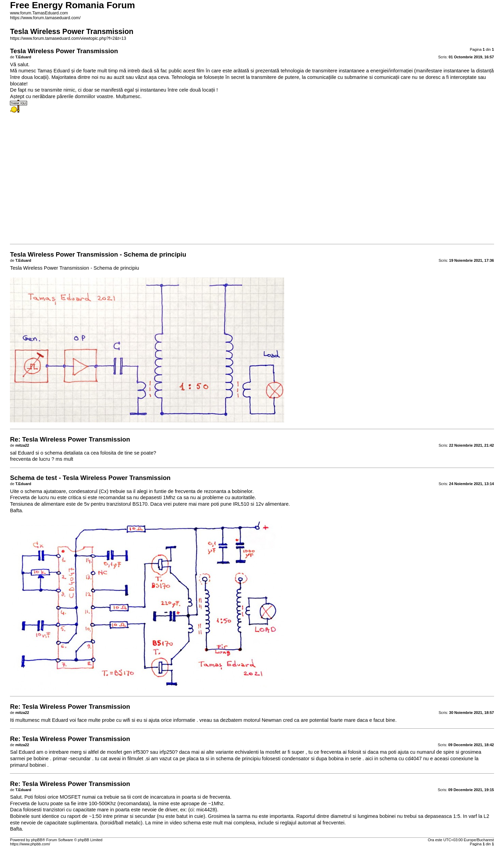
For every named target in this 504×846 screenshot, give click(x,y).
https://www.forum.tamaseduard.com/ (45, 18)
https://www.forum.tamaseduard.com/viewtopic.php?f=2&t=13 (68, 38)
